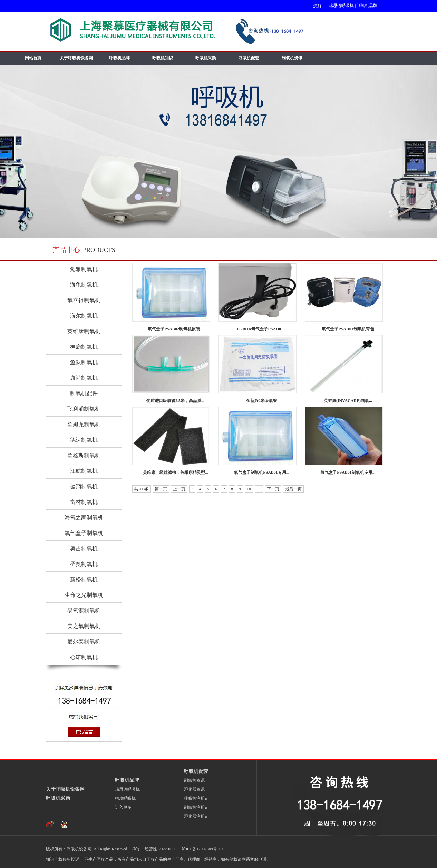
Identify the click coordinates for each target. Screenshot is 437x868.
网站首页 (33, 58)
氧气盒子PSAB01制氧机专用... (348, 472)
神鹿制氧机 (84, 347)
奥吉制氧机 (84, 548)
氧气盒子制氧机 (84, 533)
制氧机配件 (84, 393)
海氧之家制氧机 (84, 517)
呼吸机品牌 (119, 58)
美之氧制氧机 (84, 626)
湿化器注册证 (196, 816)
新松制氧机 (84, 580)
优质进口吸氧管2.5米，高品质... (175, 401)
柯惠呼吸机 (125, 798)
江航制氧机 (84, 471)
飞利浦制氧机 (84, 409)
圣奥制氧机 (84, 564)
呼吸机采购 (206, 58)
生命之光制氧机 (84, 595)
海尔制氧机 (84, 316)
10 (249, 489)
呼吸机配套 (249, 58)
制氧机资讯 (292, 58)
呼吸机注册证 (196, 798)
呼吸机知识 (163, 58)
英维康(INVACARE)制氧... (348, 401)
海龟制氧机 (84, 285)
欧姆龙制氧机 (84, 424)
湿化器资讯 (194, 789)
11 (259, 489)
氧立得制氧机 (84, 300)
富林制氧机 (84, 502)
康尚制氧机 (84, 378)
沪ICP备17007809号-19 (202, 849)
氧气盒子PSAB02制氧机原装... (175, 329)
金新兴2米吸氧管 (262, 401)
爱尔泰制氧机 (84, 642)
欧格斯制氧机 (84, 455)
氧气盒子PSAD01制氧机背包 (348, 329)
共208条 (142, 489)
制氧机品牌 (367, 6)
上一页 (179, 489)
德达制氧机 (84, 440)
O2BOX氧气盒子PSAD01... (262, 329)
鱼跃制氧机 (84, 362)
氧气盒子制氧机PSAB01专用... (262, 472)
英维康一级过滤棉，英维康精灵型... (176, 472)
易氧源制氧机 (84, 611)
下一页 (273, 489)
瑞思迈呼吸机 (341, 6)
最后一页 (293, 489)
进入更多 (123, 807)
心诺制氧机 (84, 657)
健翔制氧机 (84, 486)
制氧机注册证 (196, 807)
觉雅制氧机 (84, 269)
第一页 (161, 489)
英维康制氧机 (84, 331)
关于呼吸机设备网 (76, 58)
